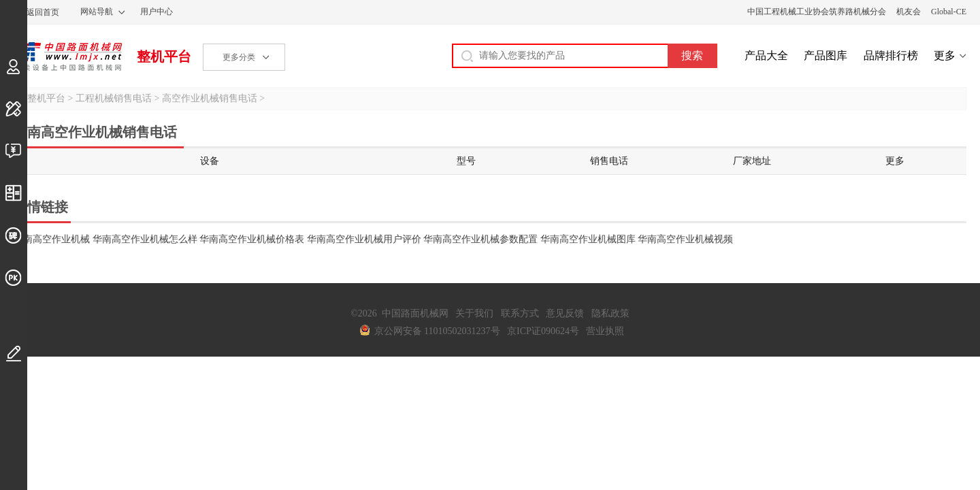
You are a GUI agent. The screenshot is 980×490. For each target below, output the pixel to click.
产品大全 (766, 55)
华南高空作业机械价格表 (252, 239)
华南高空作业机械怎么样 (145, 239)
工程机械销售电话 (114, 98)
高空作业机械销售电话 (210, 98)
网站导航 (97, 12)
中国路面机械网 (68, 56)
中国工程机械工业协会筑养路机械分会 (817, 12)
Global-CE (949, 12)
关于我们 (474, 313)
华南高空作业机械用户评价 (364, 239)
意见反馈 (565, 313)
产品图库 (826, 55)
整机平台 (164, 56)
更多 (945, 55)
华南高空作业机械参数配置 (480, 239)
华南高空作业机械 (52, 239)
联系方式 (520, 313)
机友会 (909, 12)
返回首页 (43, 12)
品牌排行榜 (891, 55)
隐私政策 (610, 313)
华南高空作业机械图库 (588, 239)
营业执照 (605, 331)
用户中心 (157, 12)
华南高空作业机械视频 (685, 239)
